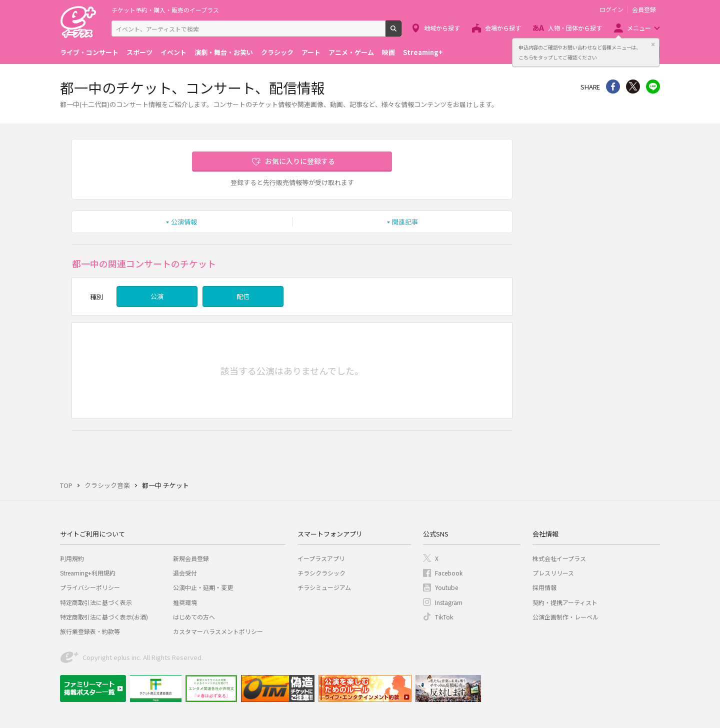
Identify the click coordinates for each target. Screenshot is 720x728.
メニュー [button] (639, 28)
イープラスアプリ (321, 558)
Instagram (449, 602)
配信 (243, 296)
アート (311, 52)
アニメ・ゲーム (351, 52)
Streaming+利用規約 (88, 573)
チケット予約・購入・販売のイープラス (165, 10)
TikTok (444, 617)
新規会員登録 (191, 558)
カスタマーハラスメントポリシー (218, 631)
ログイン (611, 9)
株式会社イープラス (559, 558)
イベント (173, 52)
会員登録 (644, 9)
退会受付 (185, 573)
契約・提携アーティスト (565, 602)
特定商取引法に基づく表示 (96, 602)
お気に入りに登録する (300, 161)
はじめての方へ (194, 617)
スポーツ (139, 52)
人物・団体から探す (575, 28)
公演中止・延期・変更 (203, 587)
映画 (388, 52)
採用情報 (544, 587)
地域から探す (442, 28)
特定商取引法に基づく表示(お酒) (104, 617)
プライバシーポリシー (90, 587)
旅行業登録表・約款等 (90, 631)
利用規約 (72, 558)
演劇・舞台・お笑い (224, 52)
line (653, 86)
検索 (401, 32)
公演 (157, 296)
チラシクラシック (321, 573)
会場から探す (503, 28)
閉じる (653, 44)
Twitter (633, 86)
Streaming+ (423, 52)
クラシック (277, 52)
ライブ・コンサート (89, 52)
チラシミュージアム (324, 587)
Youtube (446, 587)
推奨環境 (185, 602)
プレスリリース (553, 573)
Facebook (449, 573)
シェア (613, 86)
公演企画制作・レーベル (565, 617)
